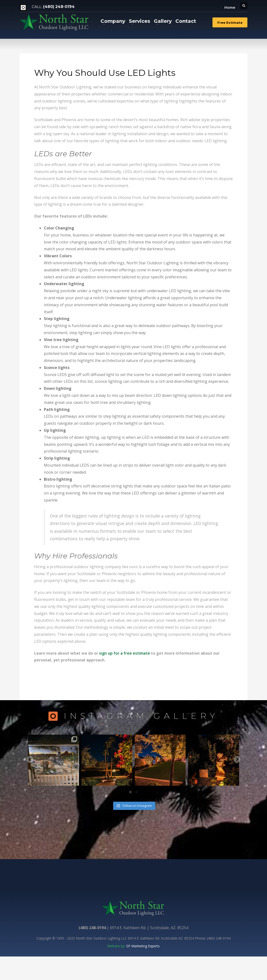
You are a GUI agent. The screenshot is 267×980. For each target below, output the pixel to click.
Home (230, 8)
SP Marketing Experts (143, 946)
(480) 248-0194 (59, 7)
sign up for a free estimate (125, 653)
